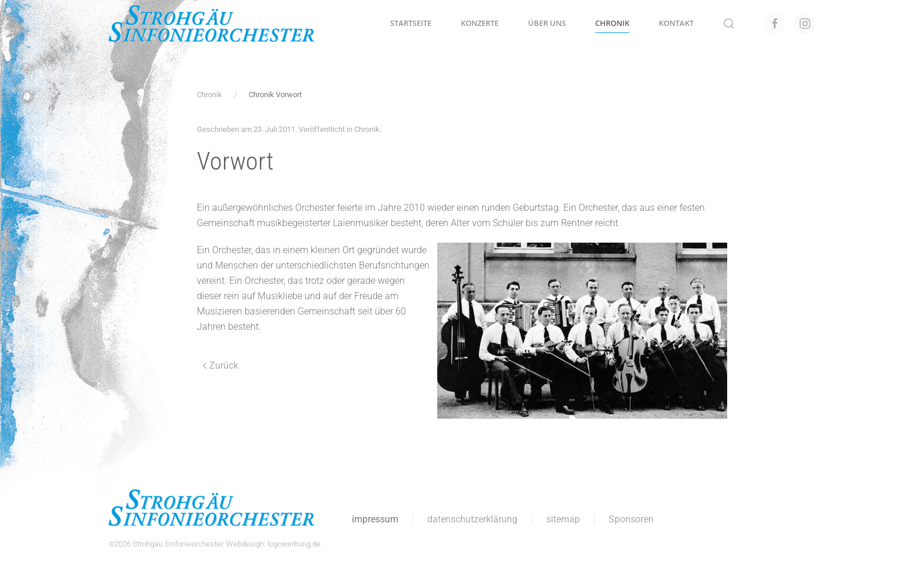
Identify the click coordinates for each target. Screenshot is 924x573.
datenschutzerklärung (471, 519)
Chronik (367, 129)
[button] (729, 24)
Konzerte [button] (480, 23)
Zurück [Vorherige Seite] (220, 365)
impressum (374, 519)
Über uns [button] (547, 23)
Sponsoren (630, 519)
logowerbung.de (292, 544)
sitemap (562, 519)
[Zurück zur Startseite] (212, 24)
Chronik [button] (612, 23)
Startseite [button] (411, 23)
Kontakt (676, 23)
